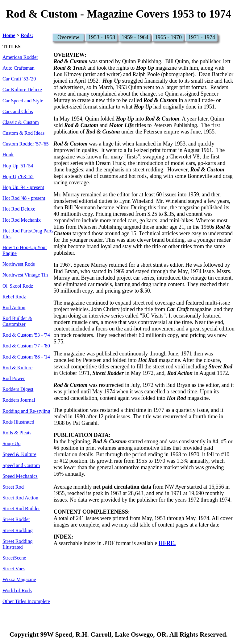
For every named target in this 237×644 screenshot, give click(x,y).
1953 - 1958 (102, 37)
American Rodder (20, 57)
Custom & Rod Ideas (23, 133)
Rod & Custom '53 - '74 (26, 335)
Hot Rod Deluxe (19, 209)
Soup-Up (11, 444)
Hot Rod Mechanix (22, 220)
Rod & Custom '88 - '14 (26, 357)
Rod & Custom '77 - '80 (26, 346)
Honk (8, 155)
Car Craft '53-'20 (19, 79)
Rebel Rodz (14, 297)
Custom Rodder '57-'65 (26, 144)
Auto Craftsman (19, 68)
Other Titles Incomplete (26, 601)
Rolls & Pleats (17, 433)
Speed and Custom (21, 466)
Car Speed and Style (23, 101)
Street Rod (13, 487)
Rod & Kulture (17, 368)
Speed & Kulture (19, 454)
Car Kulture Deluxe (22, 90)
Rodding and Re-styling (26, 411)
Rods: (27, 35)
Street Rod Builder (21, 509)
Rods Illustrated (18, 422)
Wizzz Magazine (19, 580)
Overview (68, 37)
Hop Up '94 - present (23, 187)
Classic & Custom (21, 122)
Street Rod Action (20, 498)
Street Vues (14, 569)
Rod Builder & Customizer (17, 321)
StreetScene (14, 558)
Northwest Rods (19, 264)
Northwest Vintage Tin (25, 275)
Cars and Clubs (18, 112)
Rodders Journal (19, 400)
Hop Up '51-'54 (18, 166)
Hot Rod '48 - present (24, 198)
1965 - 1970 (168, 37)
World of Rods (17, 591)
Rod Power (14, 379)
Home (9, 35)
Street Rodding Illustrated (18, 544)
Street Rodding (18, 531)
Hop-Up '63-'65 (18, 177)
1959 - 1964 (135, 37)
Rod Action (14, 308)
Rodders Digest (18, 389)
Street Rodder (16, 519)
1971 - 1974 (202, 37)
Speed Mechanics (20, 476)
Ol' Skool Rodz (18, 286)
